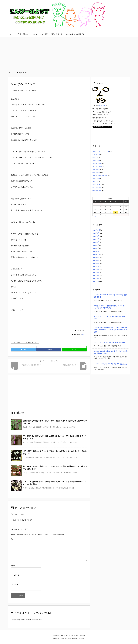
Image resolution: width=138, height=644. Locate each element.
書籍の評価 (96, 179)
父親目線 (96, 182)
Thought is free (80, 639)
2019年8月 (96, 236)
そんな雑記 (96, 170)
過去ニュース (97, 185)
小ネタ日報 (96, 154)
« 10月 (94, 216)
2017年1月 (96, 282)
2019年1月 (96, 245)
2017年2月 (96, 279)
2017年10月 (96, 254)
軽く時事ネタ (97, 191)
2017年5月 (96, 270)
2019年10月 (96, 230)
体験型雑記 (96, 173)
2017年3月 (96, 276)
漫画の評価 (96, 161)
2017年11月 (96, 251)
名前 (13, 566)
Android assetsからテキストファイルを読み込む (110, 364)
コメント (14, 539)
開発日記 (96, 158)
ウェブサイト (15, 584)
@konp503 (103, 105)
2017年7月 (96, 263)
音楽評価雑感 (97, 164)
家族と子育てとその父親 (101, 151)
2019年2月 (96, 242)
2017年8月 (96, 260)
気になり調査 (97, 188)
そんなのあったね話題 (100, 176)
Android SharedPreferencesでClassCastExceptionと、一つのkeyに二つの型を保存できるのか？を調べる (110, 330)
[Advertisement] (69, 53)
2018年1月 (96, 248)
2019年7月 (96, 239)
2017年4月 (96, 273)
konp (84, 334)
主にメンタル (81, 331)
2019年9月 (96, 233)
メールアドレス (16, 575)
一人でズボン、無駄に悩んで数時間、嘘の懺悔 (109, 342)
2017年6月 (96, 266)
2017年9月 (96, 257)
